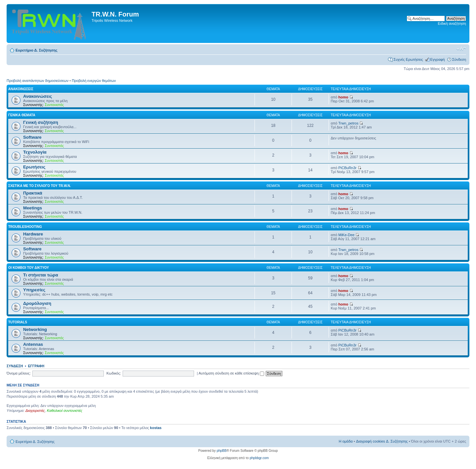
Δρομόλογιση (37, 303)
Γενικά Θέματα (22, 115)
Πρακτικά (33, 193)
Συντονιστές (54, 105)
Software (32, 137)
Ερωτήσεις (34, 167)
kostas (156, 428)
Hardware (33, 234)
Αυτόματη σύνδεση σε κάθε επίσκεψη (231, 373)
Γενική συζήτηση (41, 122)
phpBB (221, 451)
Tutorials (18, 322)
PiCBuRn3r (348, 168)
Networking (35, 329)
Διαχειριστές (35, 411)
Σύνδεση (459, 59)
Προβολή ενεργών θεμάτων (94, 81)
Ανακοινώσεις (21, 89)
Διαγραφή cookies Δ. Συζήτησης (382, 441)
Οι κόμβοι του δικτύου (29, 268)
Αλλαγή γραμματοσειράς (461, 49)
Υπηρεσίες (34, 290)
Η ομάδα (346, 441)
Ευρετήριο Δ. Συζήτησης (37, 50)
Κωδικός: (114, 373)
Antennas (33, 344)
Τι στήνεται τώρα (41, 275)
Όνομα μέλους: (19, 373)
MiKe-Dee (347, 235)
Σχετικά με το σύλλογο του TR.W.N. (40, 186)
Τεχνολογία (35, 152)
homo (343, 97)
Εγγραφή (438, 59)
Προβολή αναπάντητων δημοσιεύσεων (38, 81)
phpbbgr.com (259, 458)
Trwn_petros (349, 123)
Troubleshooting (25, 227)
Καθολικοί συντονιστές (65, 411)
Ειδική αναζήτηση (452, 23)
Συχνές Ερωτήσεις (408, 59)
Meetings (33, 208)
